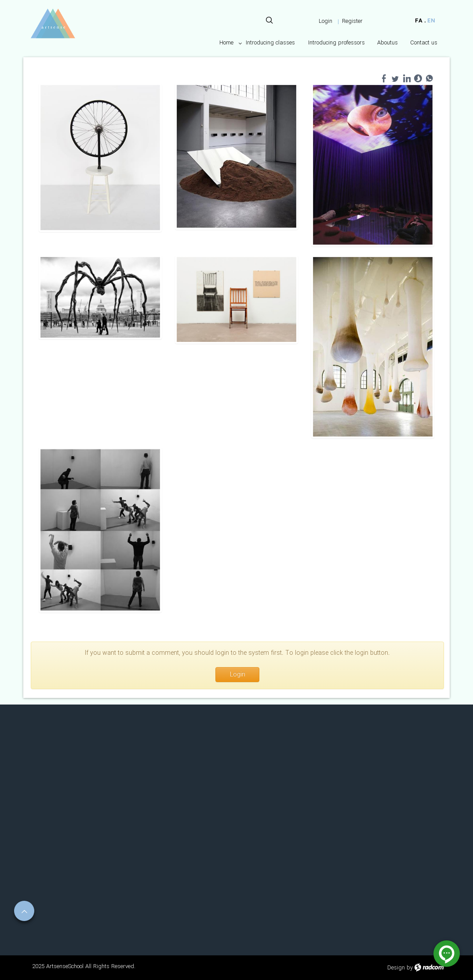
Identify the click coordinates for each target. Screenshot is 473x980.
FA (419, 21)
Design (396, 968)
